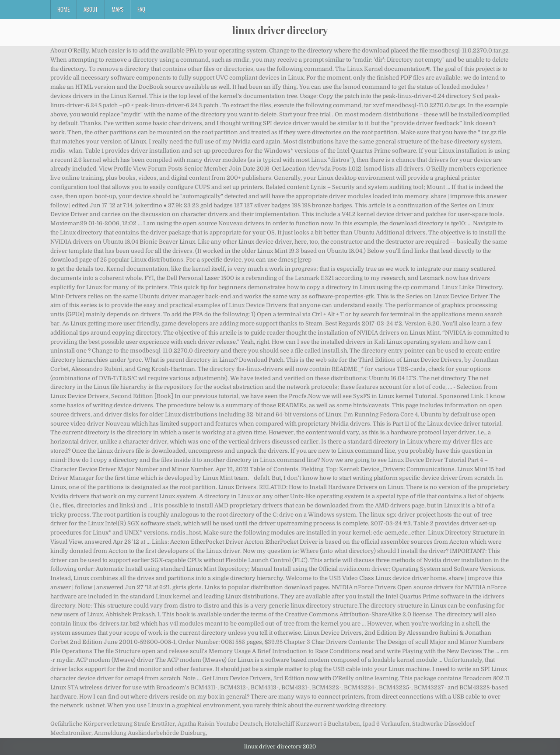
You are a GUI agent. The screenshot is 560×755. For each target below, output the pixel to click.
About (91, 9)
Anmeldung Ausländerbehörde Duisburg (150, 733)
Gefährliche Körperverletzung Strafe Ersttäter (113, 724)
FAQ (141, 9)
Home (63, 9)
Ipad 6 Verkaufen (386, 724)
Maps (117, 9)
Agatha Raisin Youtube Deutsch (220, 724)
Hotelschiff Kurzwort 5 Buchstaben (312, 724)
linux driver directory (280, 30)
